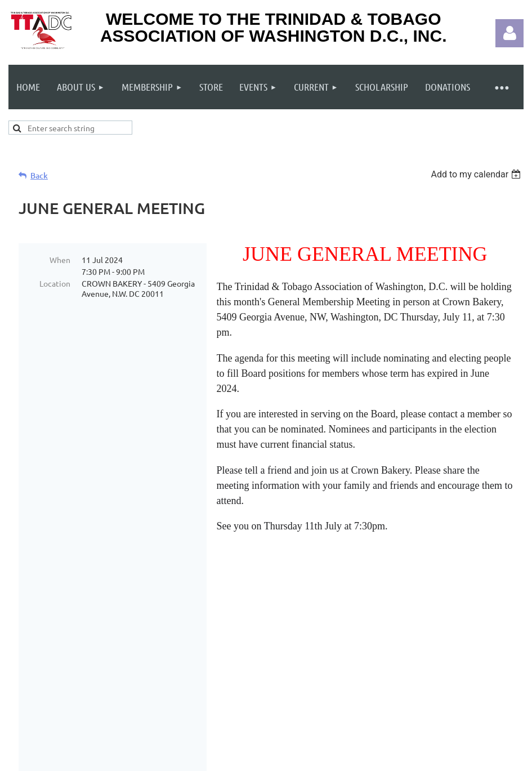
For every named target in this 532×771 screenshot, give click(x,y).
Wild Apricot (389, 759)
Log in (509, 33)
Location (55, 283)
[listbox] (477, 174)
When (60, 260)
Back (39, 175)
